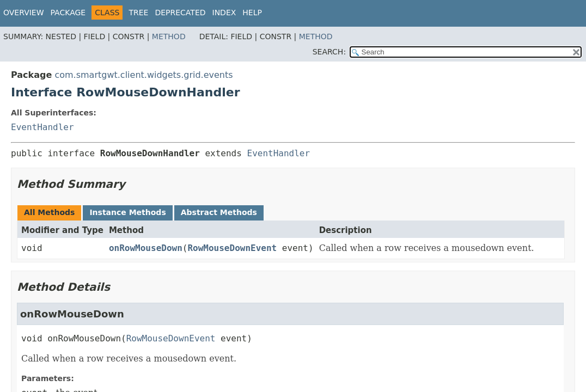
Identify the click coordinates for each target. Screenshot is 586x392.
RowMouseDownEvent (232, 248)
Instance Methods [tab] (127, 212)
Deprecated (180, 13)
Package (68, 13)
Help (252, 13)
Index (224, 13)
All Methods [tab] (49, 212)
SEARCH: (329, 52)
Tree (138, 13)
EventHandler (42, 127)
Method (169, 36)
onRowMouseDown (146, 248)
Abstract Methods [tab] (219, 212)
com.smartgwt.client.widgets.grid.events (144, 75)
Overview (24, 13)
